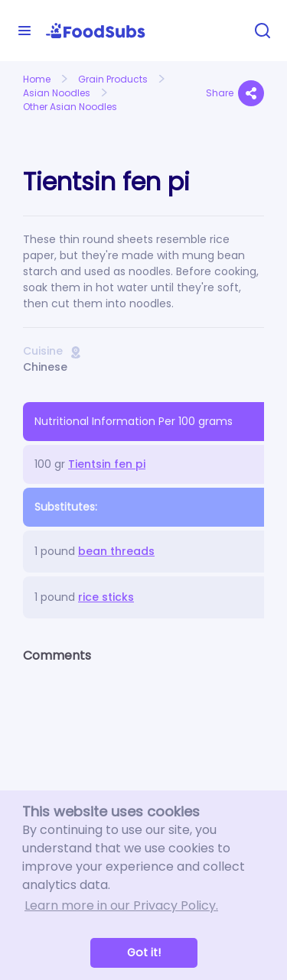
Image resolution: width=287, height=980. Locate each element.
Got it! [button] (144, 952)
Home (37, 79)
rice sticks (106, 597)
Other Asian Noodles (70, 107)
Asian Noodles (57, 93)
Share (235, 93)
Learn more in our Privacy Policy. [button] (121, 905)
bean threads (116, 551)
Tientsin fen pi (107, 464)
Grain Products (113, 79)
